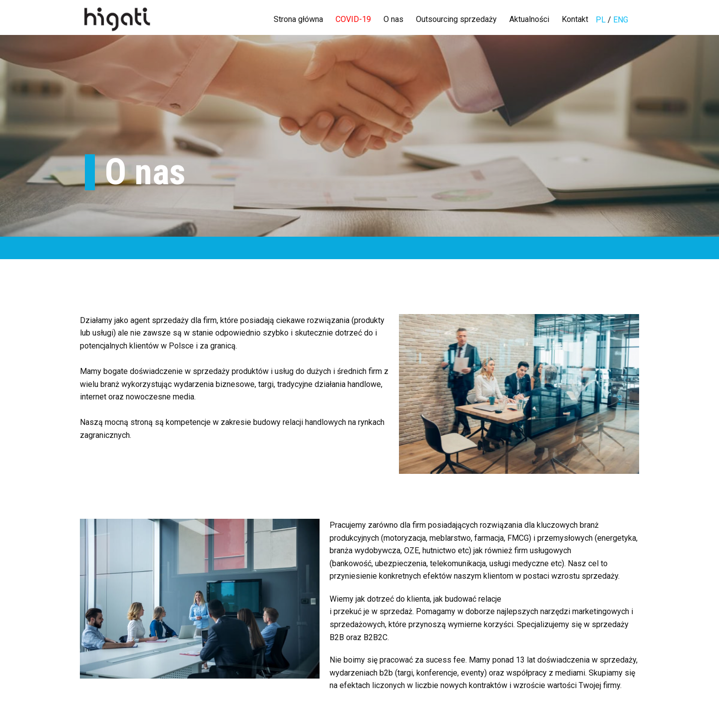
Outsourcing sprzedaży (456, 19)
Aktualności (529, 19)
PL (602, 20)
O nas (393, 19)
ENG (621, 20)
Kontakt (575, 19)
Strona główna (298, 19)
